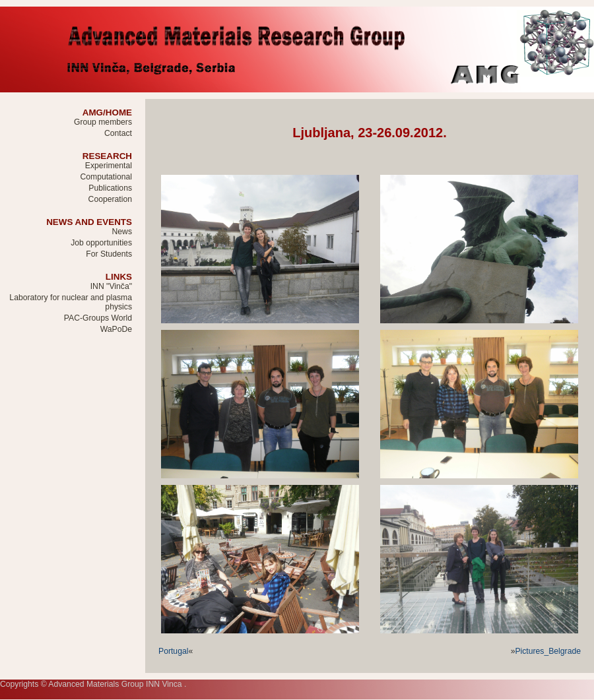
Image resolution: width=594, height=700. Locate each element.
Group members (103, 122)
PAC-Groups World (98, 318)
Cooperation (110, 199)
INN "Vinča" (111, 286)
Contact (118, 133)
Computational (106, 177)
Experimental (109, 166)
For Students (109, 254)
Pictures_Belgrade (548, 651)
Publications (110, 188)
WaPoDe (116, 329)
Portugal (173, 651)
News (122, 232)
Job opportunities (101, 243)
